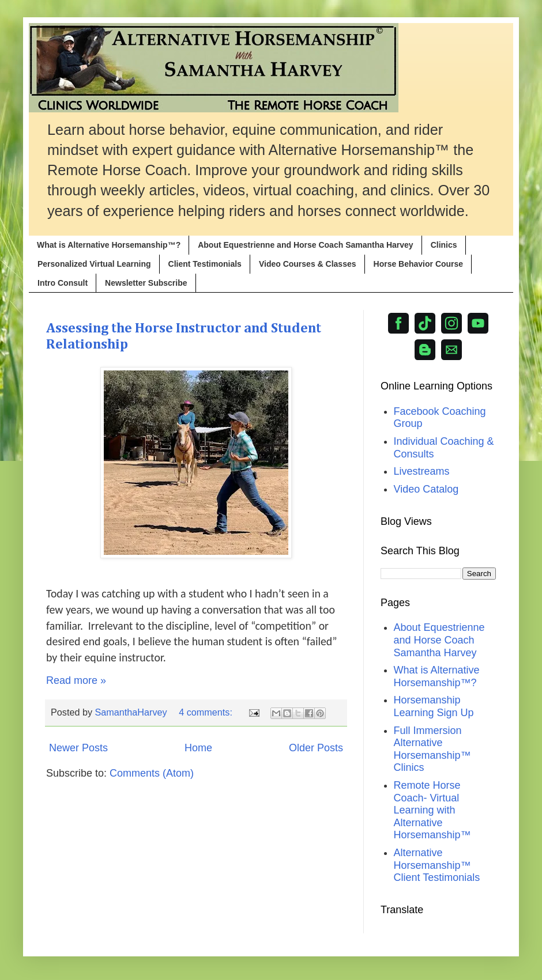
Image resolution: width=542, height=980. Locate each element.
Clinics (444, 245)
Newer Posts (78, 748)
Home (198, 748)
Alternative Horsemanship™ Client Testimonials (437, 865)
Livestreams (422, 471)
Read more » (76, 680)
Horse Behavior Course (419, 264)
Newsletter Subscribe (146, 283)
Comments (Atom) (152, 773)
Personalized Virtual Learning (94, 264)
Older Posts (316, 748)
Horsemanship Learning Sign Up (434, 706)
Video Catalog (426, 489)
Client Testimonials (205, 264)
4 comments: (207, 712)
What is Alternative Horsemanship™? (109, 245)
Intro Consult (63, 283)
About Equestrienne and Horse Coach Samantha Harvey (305, 245)
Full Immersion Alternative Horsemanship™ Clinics (432, 749)
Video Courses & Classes (308, 264)
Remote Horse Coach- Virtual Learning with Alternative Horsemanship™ (432, 810)
